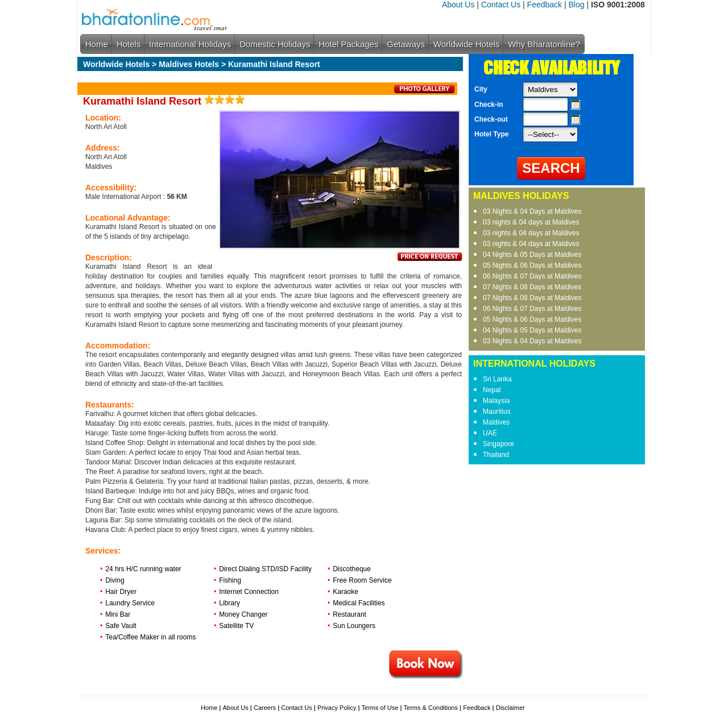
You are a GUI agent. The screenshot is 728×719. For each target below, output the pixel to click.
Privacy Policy (547, 147)
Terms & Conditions (431, 708)
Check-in (489, 105)
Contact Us (501, 5)
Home (97, 44)
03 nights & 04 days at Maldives (531, 222)
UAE (490, 433)
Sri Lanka (497, 379)
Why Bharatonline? (544, 44)
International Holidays (190, 44)
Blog (576, 5)
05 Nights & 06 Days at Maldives (532, 265)
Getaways (406, 44)
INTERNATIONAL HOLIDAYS (534, 363)
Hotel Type (491, 134)
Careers (265, 708)
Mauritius (497, 412)
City (481, 89)
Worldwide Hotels (466, 44)
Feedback (545, 5)
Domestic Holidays (275, 44)
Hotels (129, 44)
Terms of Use (380, 708)
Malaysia (496, 401)
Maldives (496, 422)
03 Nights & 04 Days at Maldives (532, 211)
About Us (458, 5)
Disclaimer (510, 708)
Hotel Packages (348, 44)
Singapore (499, 444)
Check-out (491, 119)
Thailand (496, 455)
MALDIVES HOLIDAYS (521, 196)
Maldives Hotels (189, 64)
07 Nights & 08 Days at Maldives (532, 287)
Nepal (492, 390)
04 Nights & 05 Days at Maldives (532, 255)
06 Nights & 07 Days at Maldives (532, 276)
